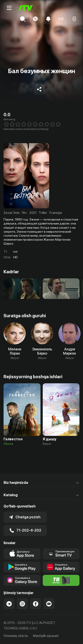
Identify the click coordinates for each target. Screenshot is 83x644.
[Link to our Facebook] (36, 604)
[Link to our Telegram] (9, 604)
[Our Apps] (61, 554)
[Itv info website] (61, 580)
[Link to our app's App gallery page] (61, 567)
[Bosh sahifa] (25, 8)
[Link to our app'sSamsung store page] (22, 580)
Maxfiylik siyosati (46, 636)
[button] (61, 19)
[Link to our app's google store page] (22, 567)
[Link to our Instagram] (22, 604)
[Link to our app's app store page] (22, 554)
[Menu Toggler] (9, 8)
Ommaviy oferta (16, 636)
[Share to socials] (39, 89)
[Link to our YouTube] (49, 604)
